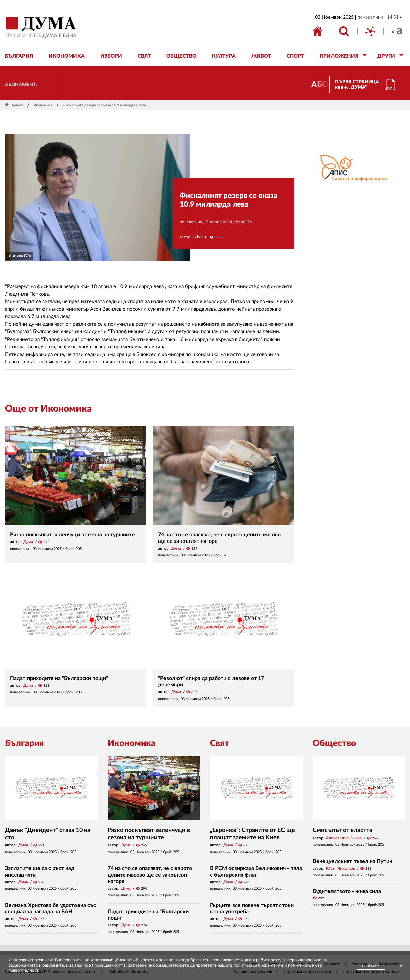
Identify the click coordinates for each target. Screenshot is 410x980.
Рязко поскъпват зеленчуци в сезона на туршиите (72, 535)
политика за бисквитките (258, 965)
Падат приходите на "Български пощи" (59, 678)
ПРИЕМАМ (371, 966)
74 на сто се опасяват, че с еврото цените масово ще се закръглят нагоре (150, 875)
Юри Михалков (341, 868)
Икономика (43, 105)
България (24, 743)
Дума (200, 237)
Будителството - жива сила (347, 891)
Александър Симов (344, 838)
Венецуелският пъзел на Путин (352, 861)
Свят (220, 743)
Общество (334, 743)
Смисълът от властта (343, 830)
